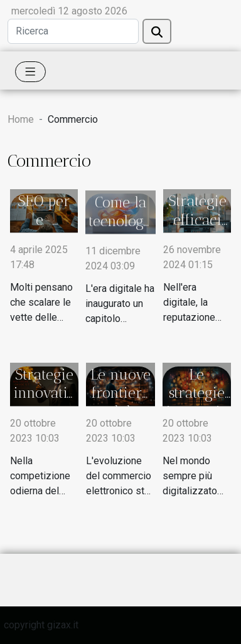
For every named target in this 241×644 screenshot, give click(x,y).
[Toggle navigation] (30, 72)
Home (21, 119)
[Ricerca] (73, 31)
